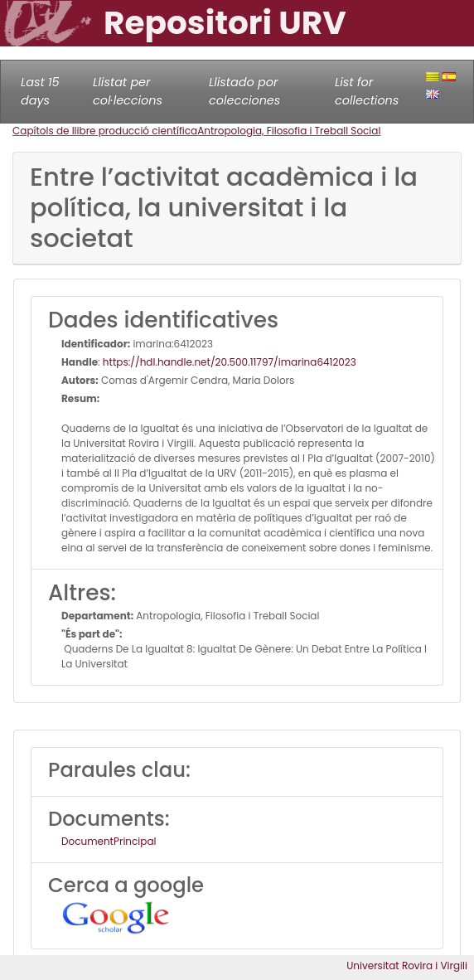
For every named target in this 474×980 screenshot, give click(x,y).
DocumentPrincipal (109, 841)
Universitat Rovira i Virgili (407, 965)
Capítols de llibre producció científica (105, 131)
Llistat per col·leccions (128, 91)
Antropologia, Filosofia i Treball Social (289, 131)
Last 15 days (40, 91)
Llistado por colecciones (244, 91)
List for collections (367, 91)
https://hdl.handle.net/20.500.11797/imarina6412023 (230, 362)
